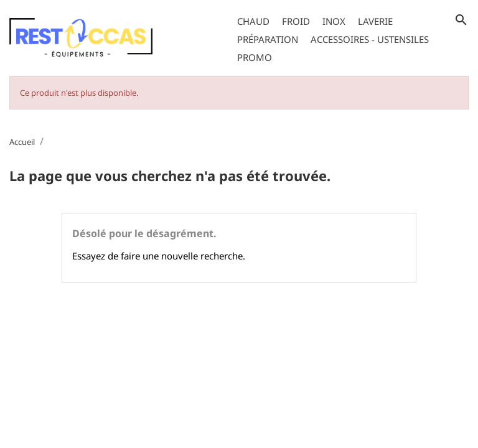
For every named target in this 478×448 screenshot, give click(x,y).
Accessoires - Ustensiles (370, 39)
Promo (255, 57)
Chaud (253, 21)
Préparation (268, 39)
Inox (334, 21)
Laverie (375, 21)
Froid (296, 21)
